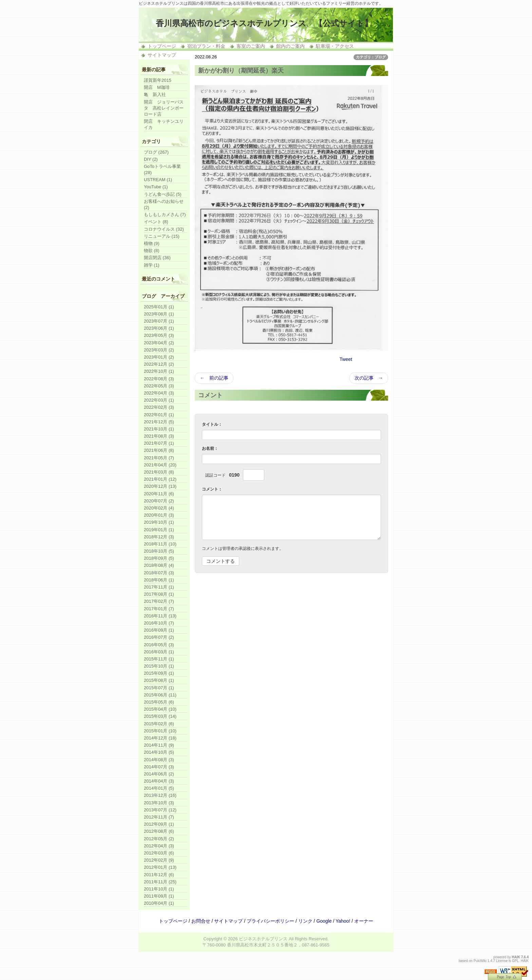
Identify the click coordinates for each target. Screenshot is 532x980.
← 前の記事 (214, 378)
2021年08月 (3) (159, 436)
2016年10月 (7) (159, 623)
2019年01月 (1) (159, 530)
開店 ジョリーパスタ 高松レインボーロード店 (164, 108)
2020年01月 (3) (159, 515)
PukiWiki (480, 961)
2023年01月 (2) (159, 357)
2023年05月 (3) (159, 335)
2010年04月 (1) (159, 903)
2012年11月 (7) (159, 817)
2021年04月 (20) (160, 465)
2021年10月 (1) (159, 429)
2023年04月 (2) (159, 343)
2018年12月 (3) (159, 537)
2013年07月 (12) (160, 810)
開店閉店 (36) (157, 258)
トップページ (162, 46)
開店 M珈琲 (157, 87)
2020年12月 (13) (160, 486)
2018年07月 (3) (159, 573)
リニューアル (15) (162, 236)
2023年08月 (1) (159, 314)
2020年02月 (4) (159, 508)
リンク (305, 921)
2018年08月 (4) (159, 565)
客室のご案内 (251, 46)
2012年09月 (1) (159, 824)
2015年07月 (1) (159, 688)
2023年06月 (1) (159, 328)
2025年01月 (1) (159, 307)
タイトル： (212, 424)
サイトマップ (162, 55)
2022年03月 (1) (159, 400)
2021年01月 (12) (160, 479)
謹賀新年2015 (158, 80)
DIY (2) (151, 159)
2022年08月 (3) (159, 379)
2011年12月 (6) (159, 875)
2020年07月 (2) (159, 501)
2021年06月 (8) (159, 450)
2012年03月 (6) (159, 853)
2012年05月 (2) (159, 839)
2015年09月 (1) (159, 673)
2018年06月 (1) (159, 580)
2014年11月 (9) (159, 745)
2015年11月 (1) (159, 659)
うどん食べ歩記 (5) (163, 194)
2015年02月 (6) (159, 724)
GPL (515, 961)
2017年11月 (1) (159, 587)
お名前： (210, 448)
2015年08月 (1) (159, 680)
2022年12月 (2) (159, 364)
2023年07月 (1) (159, 321)
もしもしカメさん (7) (165, 215)
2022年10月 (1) (159, 371)
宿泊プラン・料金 (206, 46)
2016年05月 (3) (159, 645)
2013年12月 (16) (160, 795)
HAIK (516, 957)
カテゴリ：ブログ (371, 57)
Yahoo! (343, 921)
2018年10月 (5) (159, 551)
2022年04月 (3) (159, 393)
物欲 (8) (152, 251)
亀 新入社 (155, 94)
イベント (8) (156, 222)
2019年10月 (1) (159, 522)
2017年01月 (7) (159, 609)
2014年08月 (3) (159, 760)
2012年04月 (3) (159, 846)
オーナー (364, 921)
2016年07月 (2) (159, 637)
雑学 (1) (152, 265)
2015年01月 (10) (160, 731)
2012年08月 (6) (159, 831)
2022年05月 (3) (159, 386)
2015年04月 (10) (160, 709)
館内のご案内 (290, 46)
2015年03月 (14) (160, 716)
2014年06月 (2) (159, 774)
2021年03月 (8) (159, 472)
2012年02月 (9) (159, 860)
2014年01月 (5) (159, 788)
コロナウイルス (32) (164, 229)
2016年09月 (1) (159, 630)
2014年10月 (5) (159, 752)
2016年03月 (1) (159, 652)
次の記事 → (369, 378)
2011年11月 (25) (160, 882)
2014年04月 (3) (159, 781)
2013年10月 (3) (159, 803)
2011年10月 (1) (159, 889)
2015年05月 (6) (159, 702)
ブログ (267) (156, 152)
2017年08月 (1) (159, 594)
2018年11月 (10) (160, 544)
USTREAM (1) (158, 180)
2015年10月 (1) (159, 666)
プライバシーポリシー (270, 921)
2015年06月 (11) (160, 695)
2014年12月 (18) (160, 738)
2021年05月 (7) (159, 458)
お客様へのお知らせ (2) (164, 204)
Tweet (346, 359)
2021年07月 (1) (159, 443)
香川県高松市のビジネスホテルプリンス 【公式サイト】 (264, 23)
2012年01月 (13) (160, 867)
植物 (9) (152, 243)
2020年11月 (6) (159, 494)
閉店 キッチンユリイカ (164, 124)
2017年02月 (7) (159, 601)
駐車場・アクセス (335, 46)
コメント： (212, 489)
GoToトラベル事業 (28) (162, 169)
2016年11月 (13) (160, 616)
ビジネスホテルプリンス (263, 939)
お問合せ (201, 921)
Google (324, 921)
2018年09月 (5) (159, 558)
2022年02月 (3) (159, 407)
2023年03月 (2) (159, 350)
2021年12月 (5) (159, 422)
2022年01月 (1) (159, 415)
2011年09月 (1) (159, 896)
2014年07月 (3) (159, 767)
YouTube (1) (156, 187)
